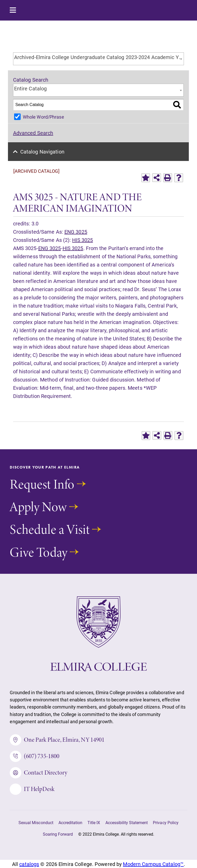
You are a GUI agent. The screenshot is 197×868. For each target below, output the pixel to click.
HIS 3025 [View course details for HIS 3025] (82, 240)
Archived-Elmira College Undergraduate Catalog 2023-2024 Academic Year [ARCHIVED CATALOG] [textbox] (99, 57)
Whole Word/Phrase (43, 117)
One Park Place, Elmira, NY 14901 (57, 740)
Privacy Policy (166, 822)
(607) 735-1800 (35, 756)
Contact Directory (38, 773)
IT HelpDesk (32, 789)
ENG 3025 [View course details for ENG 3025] (76, 232)
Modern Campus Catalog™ (153, 864)
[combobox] (99, 59)
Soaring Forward (58, 834)
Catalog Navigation (42, 151)
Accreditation (70, 822)
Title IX (94, 822)
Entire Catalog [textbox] (31, 88)
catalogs (29, 864)
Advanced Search (33, 133)
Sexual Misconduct (36, 822)
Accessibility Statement (127, 822)
